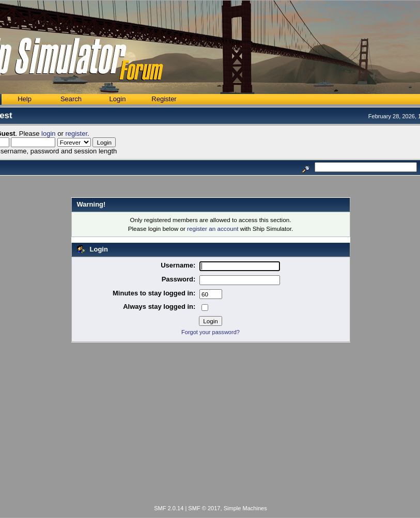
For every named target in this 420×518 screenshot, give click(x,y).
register (76, 134)
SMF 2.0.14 (169, 508)
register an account (213, 229)
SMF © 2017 (204, 508)
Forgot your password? (211, 332)
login (48, 134)
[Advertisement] (211, 426)
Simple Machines (245, 508)
